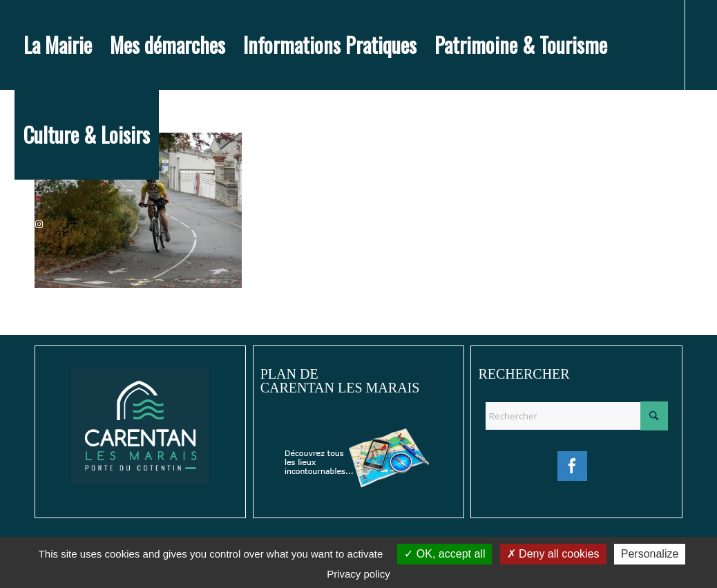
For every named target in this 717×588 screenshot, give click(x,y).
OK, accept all (444, 554)
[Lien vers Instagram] (39, 224)
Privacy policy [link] (358, 574)
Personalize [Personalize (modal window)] (650, 554)
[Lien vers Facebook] (19, 224)
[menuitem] (58, 45)
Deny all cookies (553, 554)
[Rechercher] (576, 416)
